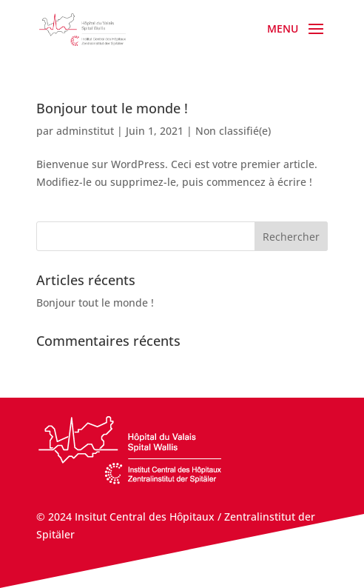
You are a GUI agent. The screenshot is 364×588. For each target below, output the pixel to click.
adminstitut (85, 131)
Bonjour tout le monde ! (112, 108)
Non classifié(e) (233, 131)
